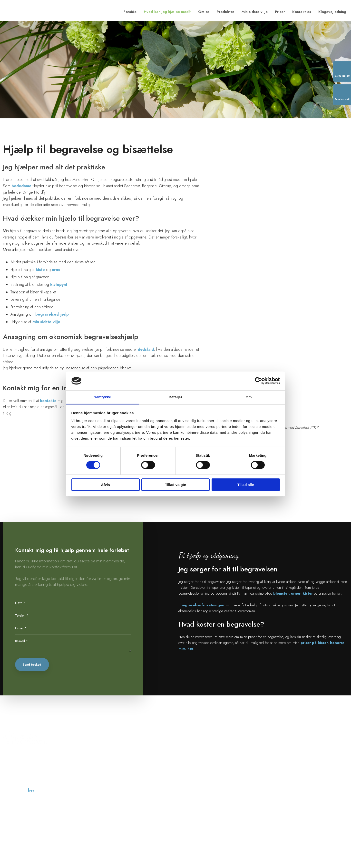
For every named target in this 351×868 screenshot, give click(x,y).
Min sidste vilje (255, 12)
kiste (40, 270)
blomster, (282, 593)
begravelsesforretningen (202, 605)
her (31, 790)
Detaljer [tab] (175, 397)
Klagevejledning (332, 12)
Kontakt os (302, 12)
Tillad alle (245, 485)
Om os (204, 12)
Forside (130, 12)
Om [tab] (249, 397)
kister (308, 593)
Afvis (105, 485)
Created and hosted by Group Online (322, 832)
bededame (21, 186)
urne (56, 270)
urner (296, 593)
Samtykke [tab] (102, 397)
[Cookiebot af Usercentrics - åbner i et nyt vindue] (258, 381)
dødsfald (146, 349)
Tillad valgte (175, 485)
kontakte (49, 401)
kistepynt (59, 284)
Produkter (225, 12)
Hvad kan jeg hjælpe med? (167, 12)
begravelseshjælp (52, 314)
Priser (280, 12)
